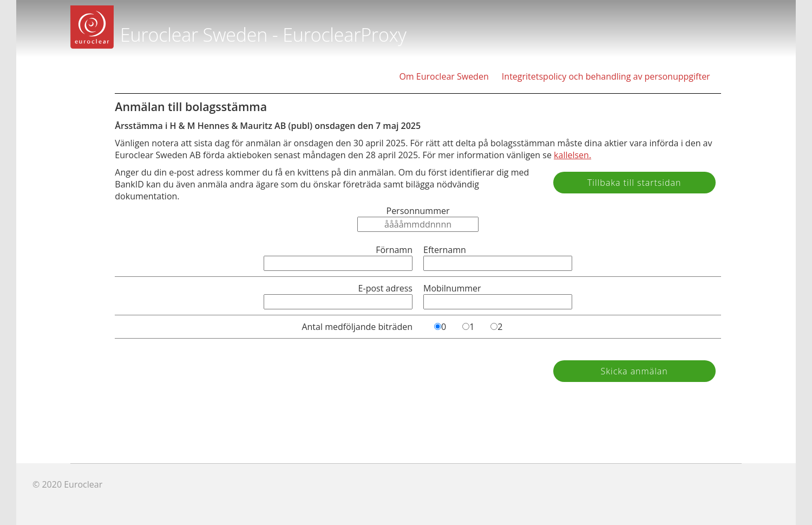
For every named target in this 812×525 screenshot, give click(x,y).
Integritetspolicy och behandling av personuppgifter (606, 76)
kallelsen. (572, 155)
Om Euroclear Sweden (444, 76)
